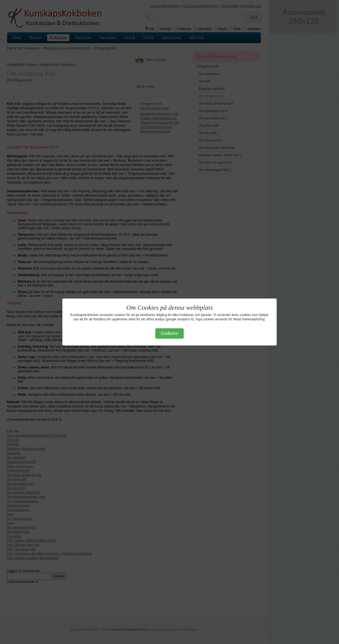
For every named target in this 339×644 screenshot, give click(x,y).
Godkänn (170, 333)
